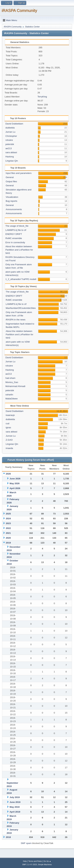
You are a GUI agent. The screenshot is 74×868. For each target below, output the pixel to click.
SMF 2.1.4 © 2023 (30, 864)
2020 (8, 538)
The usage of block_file (17, 226)
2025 (8, 514)
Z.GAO (9, 440)
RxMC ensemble (14, 238)
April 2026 (15, 488)
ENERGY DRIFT (14, 234)
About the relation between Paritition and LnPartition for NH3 (19, 250)
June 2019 (15, 802)
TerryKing (42, 97)
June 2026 (15, 479)
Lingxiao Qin (12, 161)
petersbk (10, 144)
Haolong (10, 157)
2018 (8, 837)
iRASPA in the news (16, 320)
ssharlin (9, 395)
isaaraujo (10, 415)
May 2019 (14, 807)
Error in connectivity (15, 242)
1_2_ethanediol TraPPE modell (21, 279)
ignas (8, 427)
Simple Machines (45, 864)
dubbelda (10, 128)
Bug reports (11, 201)
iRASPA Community (19, 10)
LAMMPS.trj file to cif (16, 230)
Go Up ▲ (47, 861)
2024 (8, 519)
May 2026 (14, 483)
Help (25, 861)
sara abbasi (11, 152)
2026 (8, 474)
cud (8, 423)
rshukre (9, 140)
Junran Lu (10, 132)
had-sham (10, 378)
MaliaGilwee (11, 399)
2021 (8, 533)
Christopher (11, 136)
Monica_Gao (12, 382)
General (10, 177)
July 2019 (15, 797)
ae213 (8, 148)
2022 (8, 528)
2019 (8, 543)
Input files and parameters (19, 173)
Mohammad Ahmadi (15, 386)
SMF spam (26, 843)
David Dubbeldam (14, 124)
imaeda (9, 448)
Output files (11, 181)
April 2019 (15, 812)
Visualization (12, 197)
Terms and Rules (35, 861)
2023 (8, 523)
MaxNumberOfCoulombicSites (21, 308)
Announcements (14, 209)
